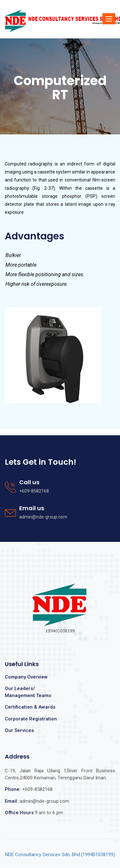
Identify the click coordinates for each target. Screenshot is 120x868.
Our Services (19, 730)
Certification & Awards (30, 707)
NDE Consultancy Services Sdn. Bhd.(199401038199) (60, 855)
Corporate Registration (31, 719)
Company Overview (26, 677)
